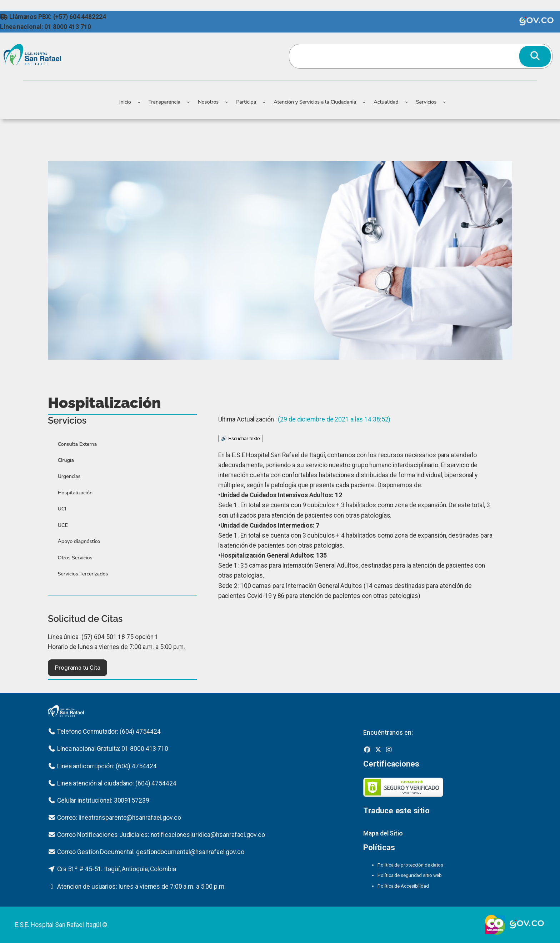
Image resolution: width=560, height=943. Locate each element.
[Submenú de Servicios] (444, 102)
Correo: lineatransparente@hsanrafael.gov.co (119, 818)
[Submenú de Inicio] (139, 102)
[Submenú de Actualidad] (407, 102)
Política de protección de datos (410, 865)
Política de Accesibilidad (403, 886)
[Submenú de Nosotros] (227, 102)
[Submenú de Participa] (264, 102)
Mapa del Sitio (383, 833)
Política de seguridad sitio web (410, 875)
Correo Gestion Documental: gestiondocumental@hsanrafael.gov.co (151, 852)
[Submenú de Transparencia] (188, 102)
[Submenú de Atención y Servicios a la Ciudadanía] (364, 102)
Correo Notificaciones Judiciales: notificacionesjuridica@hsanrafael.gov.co (161, 835)
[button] (77, 668)
